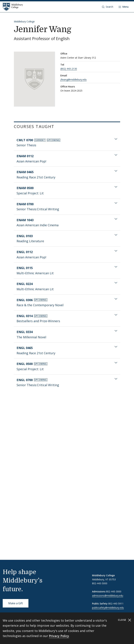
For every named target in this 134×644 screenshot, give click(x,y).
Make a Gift (16, 603)
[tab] (67, 143)
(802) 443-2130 (69, 69)
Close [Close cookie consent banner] (125, 620)
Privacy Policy (59, 636)
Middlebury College (24, 21)
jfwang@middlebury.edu (74, 80)
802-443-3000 (114, 591)
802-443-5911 (116, 604)
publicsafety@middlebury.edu (108, 608)
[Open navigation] (124, 7)
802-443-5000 (100, 583)
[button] (108, 7)
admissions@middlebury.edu (108, 596)
